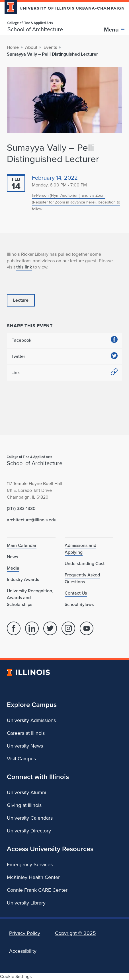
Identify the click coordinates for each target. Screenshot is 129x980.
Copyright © (75, 933)
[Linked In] (32, 628)
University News (25, 746)
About (31, 47)
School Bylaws (79, 604)
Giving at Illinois (24, 805)
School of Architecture (35, 29)
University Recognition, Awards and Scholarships (30, 598)
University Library (26, 903)
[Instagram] (68, 628)
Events (50, 47)
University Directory (29, 831)
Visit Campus (21, 759)
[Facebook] (14, 628)
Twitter (64, 357)
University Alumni (26, 792)
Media (13, 568)
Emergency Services (30, 864)
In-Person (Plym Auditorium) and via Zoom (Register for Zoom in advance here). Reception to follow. (76, 202)
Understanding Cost (85, 564)
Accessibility (23, 951)
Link (64, 373)
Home (13, 47)
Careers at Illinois (26, 733)
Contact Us (76, 593)
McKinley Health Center (33, 877)
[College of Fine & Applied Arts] (35, 23)
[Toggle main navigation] (114, 30)
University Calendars (30, 818)
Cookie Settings (16, 976)
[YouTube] (87, 628)
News (12, 557)
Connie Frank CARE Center (37, 890)
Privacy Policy (25, 933)
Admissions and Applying (80, 549)
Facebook (64, 340)
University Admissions (31, 720)
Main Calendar (22, 545)
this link (24, 267)
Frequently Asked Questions (82, 578)
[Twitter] (50, 628)
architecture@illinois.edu (32, 520)
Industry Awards (23, 579)
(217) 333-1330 (21, 508)
